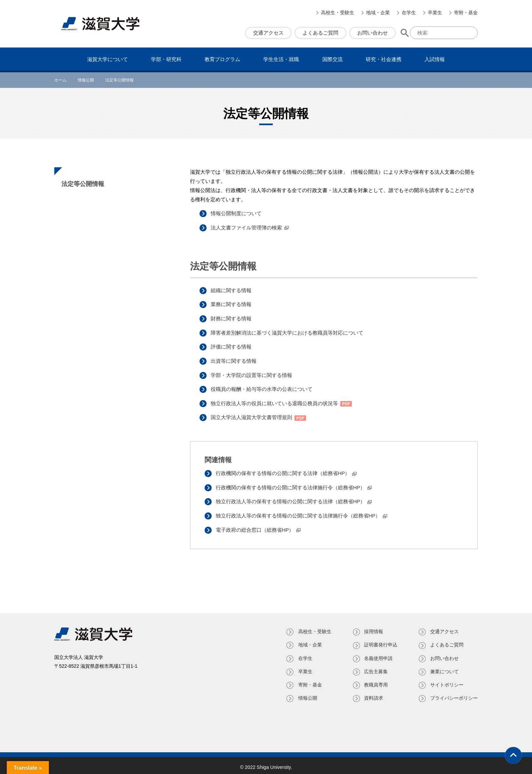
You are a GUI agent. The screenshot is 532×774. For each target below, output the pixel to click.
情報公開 (307, 695)
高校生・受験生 (338, 13)
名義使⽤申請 (378, 655)
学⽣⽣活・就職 (281, 59)
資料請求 (373, 695)
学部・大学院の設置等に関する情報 (252, 373)
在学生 (409, 13)
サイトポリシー (447, 681)
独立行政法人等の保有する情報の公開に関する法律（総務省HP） (291, 499)
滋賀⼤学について (108, 59)
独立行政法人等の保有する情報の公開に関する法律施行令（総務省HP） (299, 513)
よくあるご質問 (320, 33)
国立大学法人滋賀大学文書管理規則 (252, 415)
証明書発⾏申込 (380, 641)
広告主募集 (376, 668)
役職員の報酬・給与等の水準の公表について (262, 387)
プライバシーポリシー (454, 695)
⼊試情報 (435, 59)
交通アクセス (268, 33)
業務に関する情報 (232, 304)
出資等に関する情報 (234, 360)
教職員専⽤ (376, 681)
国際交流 (332, 59)
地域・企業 (378, 13)
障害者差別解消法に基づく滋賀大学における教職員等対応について (288, 332)
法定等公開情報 (83, 184)
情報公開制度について (237, 213)
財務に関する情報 (232, 318)
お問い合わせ (373, 33)
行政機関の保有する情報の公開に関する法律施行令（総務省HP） (291, 485)
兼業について (444, 668)
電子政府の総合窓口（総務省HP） (256, 526)
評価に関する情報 (232, 346)
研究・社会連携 (384, 59)
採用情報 (373, 628)
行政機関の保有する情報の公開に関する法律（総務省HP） (284, 471)
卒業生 (435, 13)
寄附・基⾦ (466, 13)
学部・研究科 (166, 59)
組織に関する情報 (232, 290)
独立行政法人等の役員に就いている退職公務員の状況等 (275, 401)
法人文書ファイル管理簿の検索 (247, 227)
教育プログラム (222, 59)
